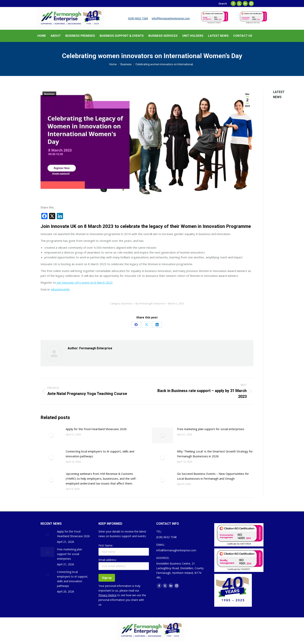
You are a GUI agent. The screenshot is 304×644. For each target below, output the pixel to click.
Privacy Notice (108, 595)
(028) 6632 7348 (138, 18)
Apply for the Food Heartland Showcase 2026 (96, 429)
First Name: (106, 545)
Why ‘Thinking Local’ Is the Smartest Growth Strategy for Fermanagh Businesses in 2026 (215, 454)
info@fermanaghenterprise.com (171, 18)
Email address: (108, 560)
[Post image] (51, 435)
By (150, 303)
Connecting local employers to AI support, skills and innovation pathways (100, 454)
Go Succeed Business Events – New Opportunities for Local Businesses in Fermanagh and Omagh (213, 476)
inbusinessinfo (60, 289)
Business (49, 94)
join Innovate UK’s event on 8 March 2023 (85, 282)
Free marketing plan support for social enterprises (211, 429)
